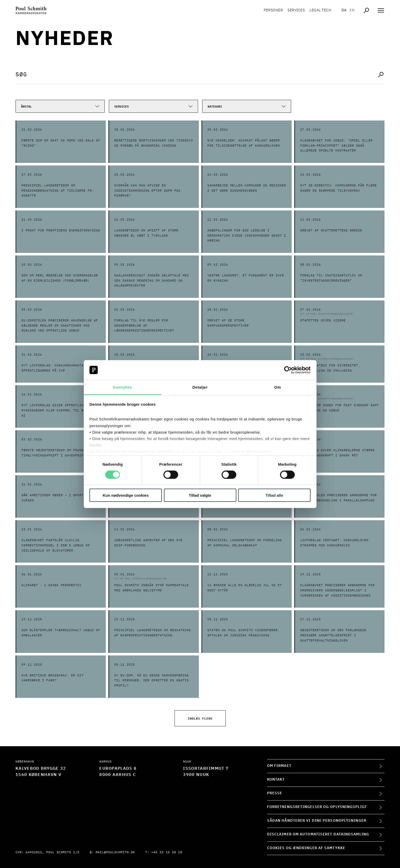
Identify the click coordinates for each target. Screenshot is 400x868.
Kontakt (276, 780)
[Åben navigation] (381, 10)
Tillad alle (274, 495)
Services (296, 10)
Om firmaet (279, 766)
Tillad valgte (200, 495)
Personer (273, 10)
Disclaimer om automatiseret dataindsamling (318, 834)
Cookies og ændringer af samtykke (306, 848)
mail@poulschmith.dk (115, 852)
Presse (275, 793)
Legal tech (320, 10)
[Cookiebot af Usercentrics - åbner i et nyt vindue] (288, 370)
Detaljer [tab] (200, 387)
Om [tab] (277, 387)
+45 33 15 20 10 (167, 852)
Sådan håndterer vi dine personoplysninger (317, 821)
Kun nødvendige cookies (126, 495)
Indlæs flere (200, 718)
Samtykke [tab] (122, 387)
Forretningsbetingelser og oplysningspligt (317, 807)
